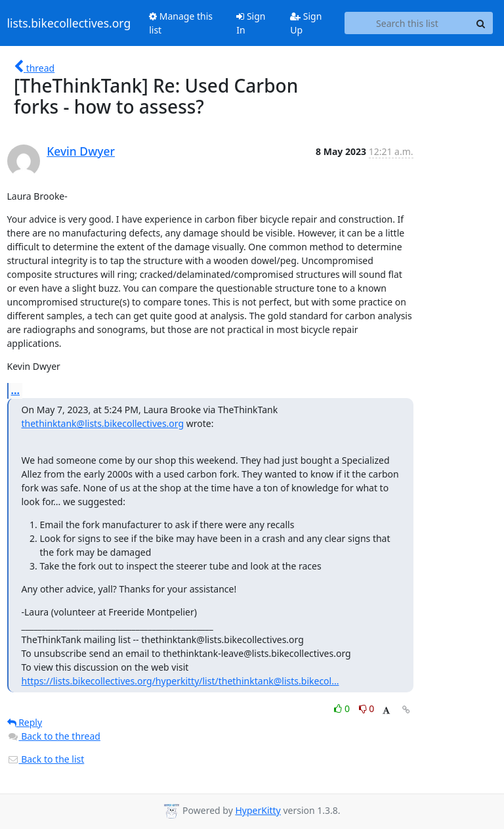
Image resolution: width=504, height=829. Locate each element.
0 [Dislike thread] (367, 708)
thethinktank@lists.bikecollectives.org (103, 423)
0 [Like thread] (343, 708)
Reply (25, 722)
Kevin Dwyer (81, 151)
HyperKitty (258, 810)
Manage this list (181, 23)
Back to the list (46, 759)
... (16, 390)
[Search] (481, 23)
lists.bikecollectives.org (69, 23)
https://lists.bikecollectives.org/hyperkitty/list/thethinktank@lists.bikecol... (180, 681)
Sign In (251, 23)
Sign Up (306, 23)
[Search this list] (407, 23)
